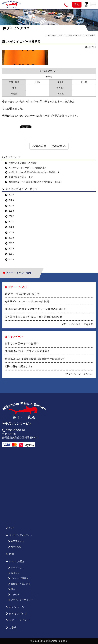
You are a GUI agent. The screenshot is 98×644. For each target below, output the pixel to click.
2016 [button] (10, 249)
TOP (48, 35)
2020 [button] (10, 227)
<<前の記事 (39, 146)
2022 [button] (10, 216)
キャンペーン (15, 607)
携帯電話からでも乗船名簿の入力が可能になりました (33, 182)
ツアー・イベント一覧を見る (77, 324)
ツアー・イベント (18, 620)
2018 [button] (10, 238)
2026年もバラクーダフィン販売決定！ (26, 168)
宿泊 (10, 554)
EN (86, 4)
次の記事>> (59, 146)
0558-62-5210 (14, 430)
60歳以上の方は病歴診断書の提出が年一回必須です (32, 172)
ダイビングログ (16, 28)
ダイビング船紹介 (18, 578)
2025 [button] (10, 200)
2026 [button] (10, 195)
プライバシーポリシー (20, 600)
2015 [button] (10, 254)
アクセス (14, 594)
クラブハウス (16, 568)
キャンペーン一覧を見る (80, 374)
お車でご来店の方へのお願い (21, 163)
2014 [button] (10, 259)
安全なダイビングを (19, 584)
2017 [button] (10, 243)
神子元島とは (16, 541)
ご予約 (11, 628)
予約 (77, 5)
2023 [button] (10, 211)
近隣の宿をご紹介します (19, 177)
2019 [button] (10, 232)
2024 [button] (10, 205)
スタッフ (14, 573)
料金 (12, 589)
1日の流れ (14, 547)
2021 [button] (10, 222)
